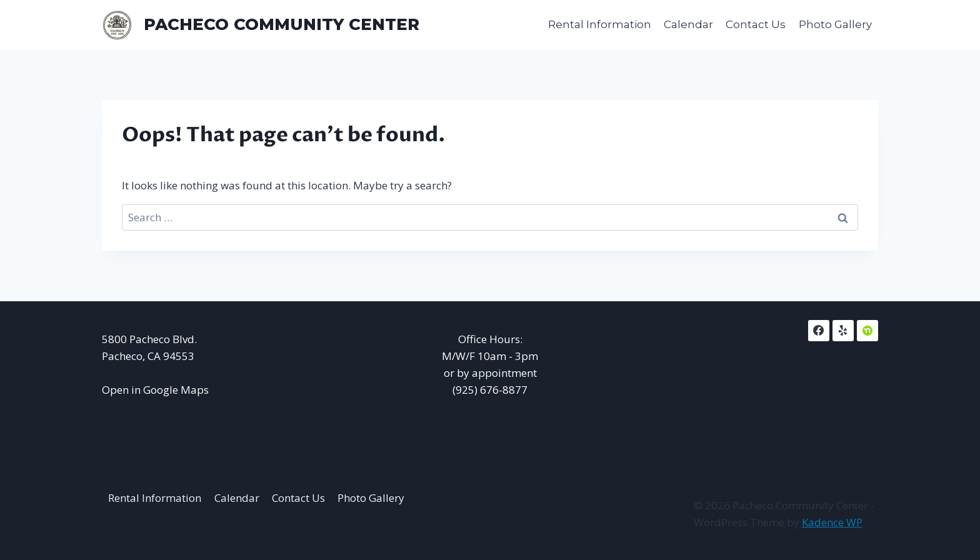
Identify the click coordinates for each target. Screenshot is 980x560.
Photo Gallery (835, 24)
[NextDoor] (867, 331)
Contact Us (756, 24)
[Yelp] (843, 331)
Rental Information (600, 24)
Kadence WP (832, 522)
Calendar (688, 24)
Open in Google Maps (155, 390)
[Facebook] (819, 331)
